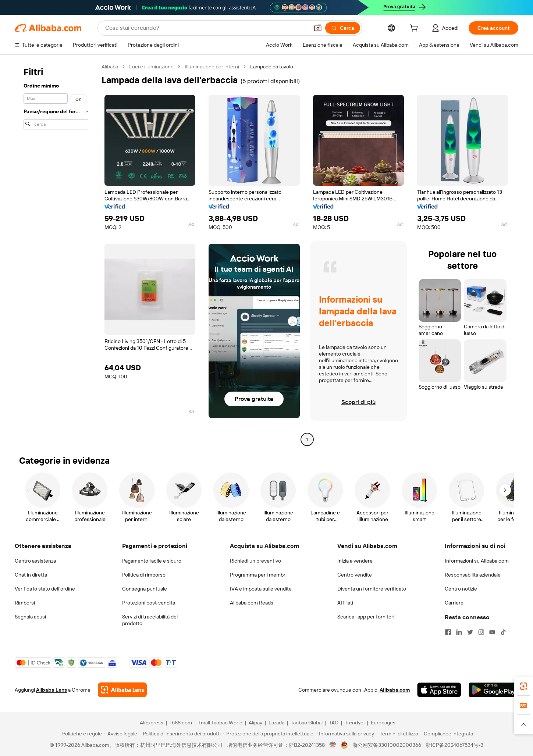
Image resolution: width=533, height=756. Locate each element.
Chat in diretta (31, 575)
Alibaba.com (395, 690)
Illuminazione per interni (212, 67)
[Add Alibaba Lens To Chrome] (122, 690)
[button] (318, 28)
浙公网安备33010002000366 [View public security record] (387, 745)
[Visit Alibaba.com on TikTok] (503, 632)
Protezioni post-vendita (149, 603)
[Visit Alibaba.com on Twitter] (470, 632)
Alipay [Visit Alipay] (255, 723)
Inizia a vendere (355, 561)
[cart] (415, 29)
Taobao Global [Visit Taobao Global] (307, 723)
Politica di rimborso (144, 575)
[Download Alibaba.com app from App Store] (439, 690)
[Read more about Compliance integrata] (447, 734)
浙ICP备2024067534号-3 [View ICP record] (454, 745)
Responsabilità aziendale (473, 575)
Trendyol (355, 723)
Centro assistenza (35, 561)
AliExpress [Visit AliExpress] (152, 723)
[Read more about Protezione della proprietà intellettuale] (268, 734)
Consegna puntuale (145, 589)
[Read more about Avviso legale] (121, 734)
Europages (383, 723)
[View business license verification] (333, 745)
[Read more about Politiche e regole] (81, 734)
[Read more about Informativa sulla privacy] (345, 734)
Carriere (454, 603)
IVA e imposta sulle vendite (261, 589)
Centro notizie (461, 589)
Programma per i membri (258, 575)
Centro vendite (355, 575)
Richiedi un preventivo (255, 561)
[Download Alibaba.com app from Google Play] (493, 690)
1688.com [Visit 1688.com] (181, 723)
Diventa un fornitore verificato (372, 589)
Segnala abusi (30, 617)
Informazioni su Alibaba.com (477, 561)
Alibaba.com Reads (252, 603)
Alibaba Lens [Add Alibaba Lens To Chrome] (51, 690)
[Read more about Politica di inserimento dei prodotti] (180, 734)
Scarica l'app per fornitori (366, 617)
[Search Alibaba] (206, 28)
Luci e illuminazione (151, 67)
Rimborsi (25, 603)
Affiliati (345, 603)
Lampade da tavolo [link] (272, 67)
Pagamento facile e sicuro (152, 561)
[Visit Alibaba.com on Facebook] (448, 632)
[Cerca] (343, 28)
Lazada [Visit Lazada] (276, 723)
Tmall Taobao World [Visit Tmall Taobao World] (220, 723)
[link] (523, 686)
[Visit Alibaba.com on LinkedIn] (459, 632)
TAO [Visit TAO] (334, 723)
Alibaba (110, 67)
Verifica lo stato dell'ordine (45, 589)
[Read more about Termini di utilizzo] (397, 734)
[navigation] (56, 254)
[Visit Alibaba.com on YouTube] (492, 632)
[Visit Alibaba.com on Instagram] (481, 632)
